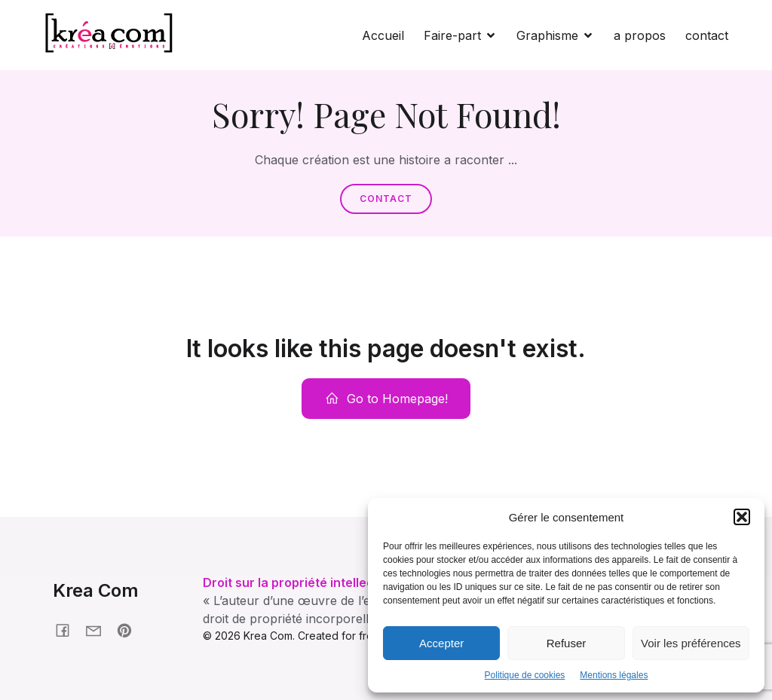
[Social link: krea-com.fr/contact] (99, 630)
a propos (640, 35)
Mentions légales (614, 675)
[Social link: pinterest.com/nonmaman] (130, 630)
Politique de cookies (525, 675)
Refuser (567, 643)
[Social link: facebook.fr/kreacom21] (68, 630)
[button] (742, 517)
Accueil (383, 35)
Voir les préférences (691, 643)
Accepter (441, 643)
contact (707, 35)
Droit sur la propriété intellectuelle (305, 582)
